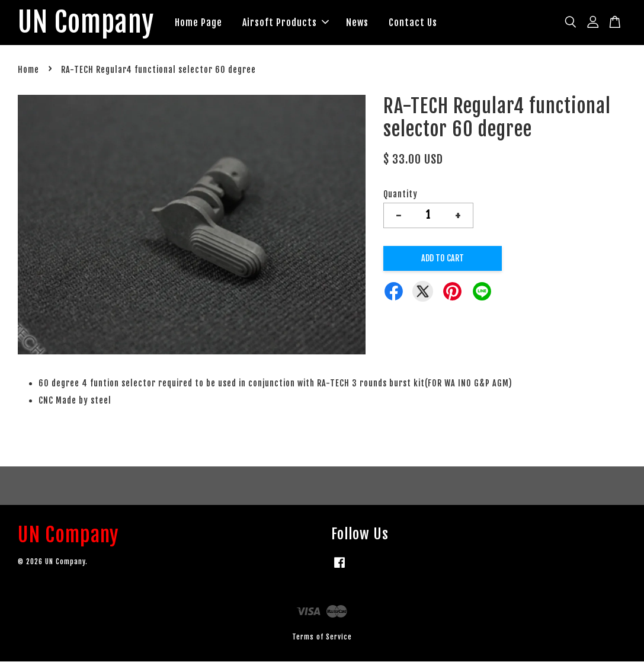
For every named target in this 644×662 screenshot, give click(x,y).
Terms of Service (322, 638)
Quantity (401, 195)
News (363, 23)
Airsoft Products (291, 23)
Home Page (204, 23)
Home (28, 71)
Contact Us (418, 23)
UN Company (89, 23)
